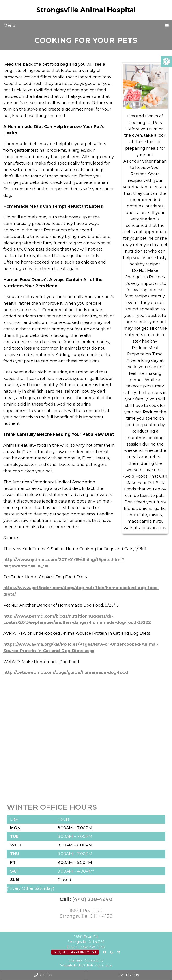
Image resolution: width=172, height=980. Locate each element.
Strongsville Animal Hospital (86, 10)
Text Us (129, 975)
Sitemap (75, 960)
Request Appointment (75, 952)
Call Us (43, 975)
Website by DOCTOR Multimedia (86, 965)
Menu (9, 25)
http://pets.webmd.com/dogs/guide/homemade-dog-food (66, 672)
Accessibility (94, 960)
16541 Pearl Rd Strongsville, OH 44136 (86, 913)
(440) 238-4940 (92, 899)
